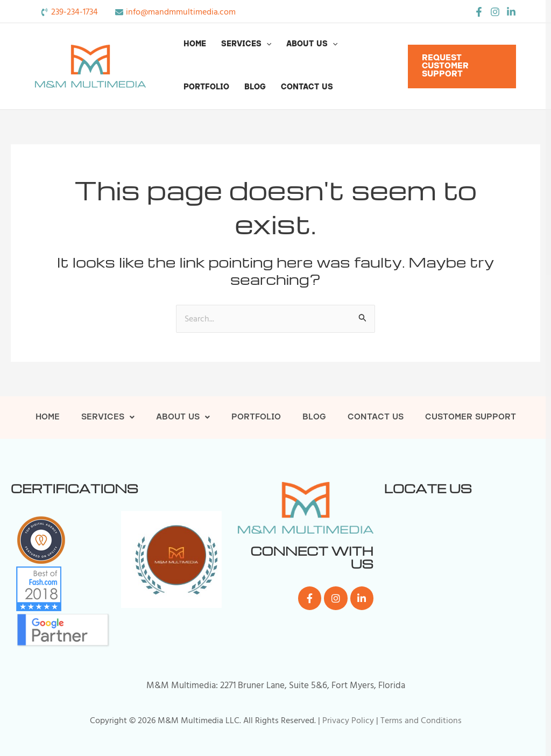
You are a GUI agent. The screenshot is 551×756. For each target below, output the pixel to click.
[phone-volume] (69, 12)
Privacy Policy (348, 720)
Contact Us (307, 87)
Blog (255, 87)
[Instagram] (495, 12)
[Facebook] (479, 12)
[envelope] (175, 12)
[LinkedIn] (511, 12)
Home (195, 44)
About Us (312, 45)
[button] (266, 45)
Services (246, 45)
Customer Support (471, 418)
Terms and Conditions (421, 720)
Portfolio (206, 87)
